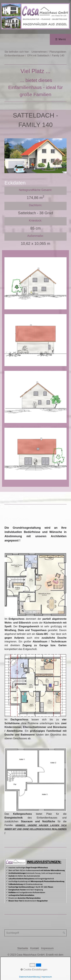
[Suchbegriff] (35, 937)
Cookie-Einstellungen (34, 970)
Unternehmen (39, 52)
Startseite (23, 952)
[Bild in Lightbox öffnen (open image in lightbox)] (35, 589)
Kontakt (35, 952)
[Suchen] (64, 937)
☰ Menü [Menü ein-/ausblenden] (61, 39)
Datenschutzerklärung (29, 977)
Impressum (47, 952)
